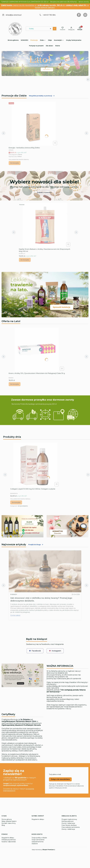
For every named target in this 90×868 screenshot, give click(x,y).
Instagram (55, 651)
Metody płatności (68, 821)
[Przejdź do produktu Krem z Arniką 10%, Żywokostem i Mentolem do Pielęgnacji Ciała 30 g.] (37, 349)
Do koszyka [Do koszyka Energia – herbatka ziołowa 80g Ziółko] (15, 163)
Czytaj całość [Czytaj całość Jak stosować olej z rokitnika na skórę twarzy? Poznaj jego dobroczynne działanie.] (15, 615)
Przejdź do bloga (36, 545)
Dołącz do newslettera (60, 779)
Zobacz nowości (44, 193)
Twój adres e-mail (55, 774)
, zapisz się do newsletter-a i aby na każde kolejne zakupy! (45, 6)
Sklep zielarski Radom (9, 821)
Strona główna (7, 819)
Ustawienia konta (38, 842)
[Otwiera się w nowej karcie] (79, 15)
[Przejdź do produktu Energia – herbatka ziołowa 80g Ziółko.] (33, 124)
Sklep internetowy (43, 850)
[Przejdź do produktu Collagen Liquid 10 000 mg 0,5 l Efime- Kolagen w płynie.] (35, 465)
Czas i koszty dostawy (69, 825)
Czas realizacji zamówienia (71, 827)
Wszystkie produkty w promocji (42, 96)
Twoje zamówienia (38, 840)
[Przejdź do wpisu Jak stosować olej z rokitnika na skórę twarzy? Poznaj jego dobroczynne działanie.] (45, 571)
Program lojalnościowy (69, 819)
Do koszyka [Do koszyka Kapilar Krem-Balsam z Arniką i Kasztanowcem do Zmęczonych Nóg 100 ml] (25, 260)
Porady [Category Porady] (14, 594)
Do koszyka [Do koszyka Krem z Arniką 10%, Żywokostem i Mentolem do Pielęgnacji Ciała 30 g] (15, 384)
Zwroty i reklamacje (68, 823)
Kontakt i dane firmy (9, 823)
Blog (3, 825)
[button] (55, 29)
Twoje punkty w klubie (39, 838)
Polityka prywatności (9, 840)
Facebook (35, 651)
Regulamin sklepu (38, 819)
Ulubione (35, 844)
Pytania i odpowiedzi (9, 842)
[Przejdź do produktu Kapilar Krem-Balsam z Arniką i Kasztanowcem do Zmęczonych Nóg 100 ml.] (45, 225)
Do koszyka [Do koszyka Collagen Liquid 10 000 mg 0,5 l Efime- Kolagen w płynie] (16, 502)
